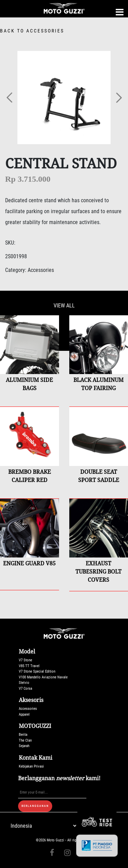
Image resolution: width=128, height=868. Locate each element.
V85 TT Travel (29, 666)
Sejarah (24, 746)
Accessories (28, 709)
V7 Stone (25, 660)
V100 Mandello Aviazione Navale (43, 677)
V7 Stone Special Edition (37, 671)
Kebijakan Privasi (31, 766)
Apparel (24, 714)
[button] (10, 98)
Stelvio (24, 683)
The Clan (25, 740)
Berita (23, 735)
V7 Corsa (25, 688)
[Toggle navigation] (120, 12)
